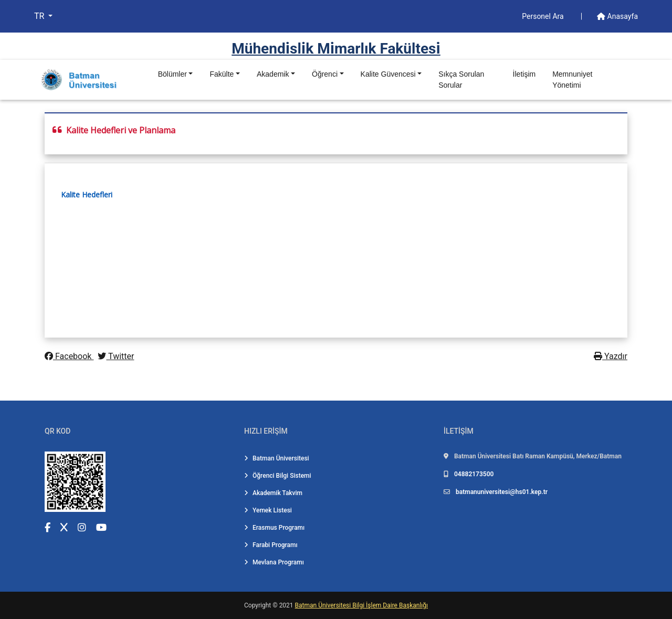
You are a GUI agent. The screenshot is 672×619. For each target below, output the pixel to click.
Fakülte (222, 74)
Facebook (69, 356)
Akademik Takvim (273, 493)
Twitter (116, 356)
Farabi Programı (271, 545)
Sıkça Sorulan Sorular (461, 80)
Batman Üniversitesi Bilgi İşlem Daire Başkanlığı (361, 605)
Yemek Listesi (268, 510)
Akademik (273, 74)
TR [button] (40, 16)
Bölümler (172, 74)
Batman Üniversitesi (277, 458)
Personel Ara (544, 16)
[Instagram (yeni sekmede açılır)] (82, 527)
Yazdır (611, 356)
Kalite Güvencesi (388, 74)
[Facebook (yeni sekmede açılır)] (48, 527)
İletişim (524, 74)
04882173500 (474, 474)
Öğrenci (325, 74)
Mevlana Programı (274, 562)
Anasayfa (617, 16)
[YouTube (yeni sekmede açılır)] (101, 527)
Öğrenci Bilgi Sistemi (278, 476)
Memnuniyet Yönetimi (572, 80)
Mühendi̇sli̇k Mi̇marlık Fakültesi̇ (336, 49)
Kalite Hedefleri (87, 195)
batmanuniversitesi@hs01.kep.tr (502, 492)
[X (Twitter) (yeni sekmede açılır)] (64, 527)
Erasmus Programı (274, 528)
